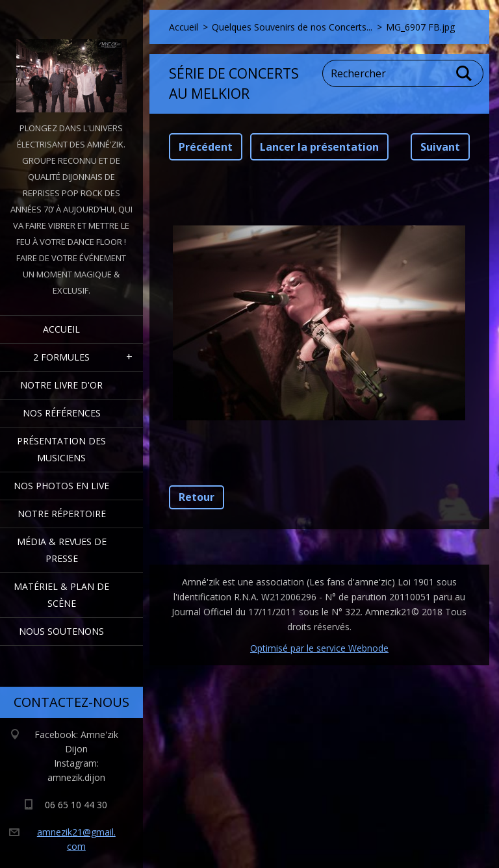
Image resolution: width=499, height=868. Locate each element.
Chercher (465, 73)
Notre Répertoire (62, 514)
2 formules (61, 357)
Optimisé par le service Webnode (319, 648)
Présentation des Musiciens (61, 449)
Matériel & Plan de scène (61, 595)
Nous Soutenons (61, 631)
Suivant (440, 147)
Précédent (206, 147)
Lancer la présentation (319, 147)
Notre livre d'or (61, 385)
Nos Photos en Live (61, 486)
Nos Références (62, 413)
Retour (197, 497)
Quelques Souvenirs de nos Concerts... (292, 27)
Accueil (61, 329)
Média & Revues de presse (62, 550)
